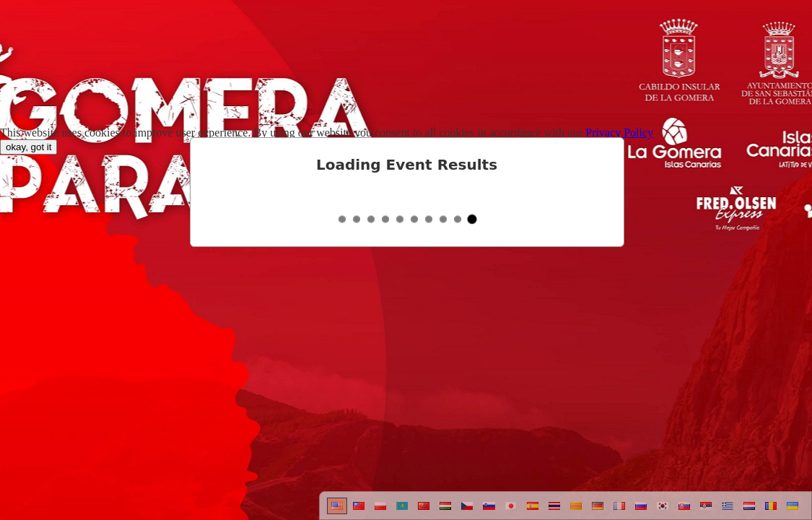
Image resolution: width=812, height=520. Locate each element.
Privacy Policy (619, 133)
